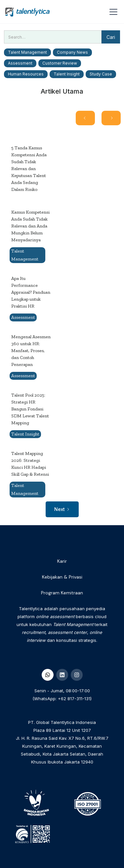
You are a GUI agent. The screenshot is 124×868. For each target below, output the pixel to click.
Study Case (101, 74)
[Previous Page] (85, 118)
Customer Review (60, 63)
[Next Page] (111, 118)
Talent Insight (67, 74)
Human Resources (26, 74)
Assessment (20, 63)
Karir (62, 561)
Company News (72, 52)
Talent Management (27, 52)
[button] (112, 12)
